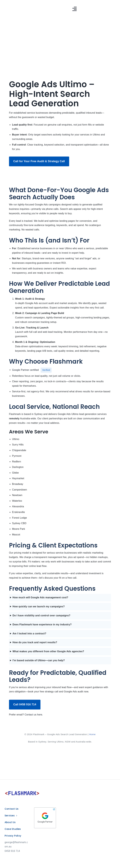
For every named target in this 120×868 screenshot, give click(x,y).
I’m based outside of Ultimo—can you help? (39, 660)
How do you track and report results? (35, 642)
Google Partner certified (25, 370)
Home (92, 734)
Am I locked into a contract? (29, 634)
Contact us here (33, 715)
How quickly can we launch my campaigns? (39, 606)
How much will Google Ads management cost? (40, 597)
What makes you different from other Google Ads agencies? (48, 651)
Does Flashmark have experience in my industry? (42, 625)
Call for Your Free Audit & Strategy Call (39, 161)
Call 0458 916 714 (25, 704)
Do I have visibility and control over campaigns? (41, 615)
